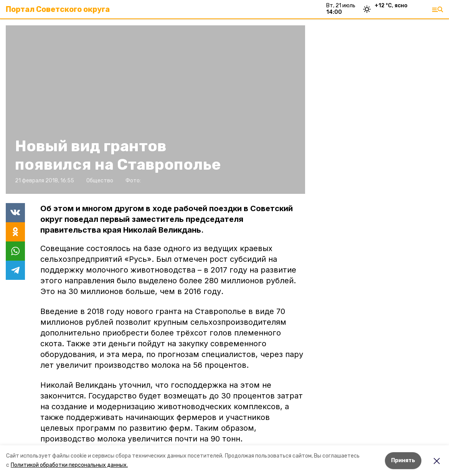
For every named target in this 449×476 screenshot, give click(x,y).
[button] (155, 110)
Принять (403, 460)
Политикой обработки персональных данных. (69, 465)
